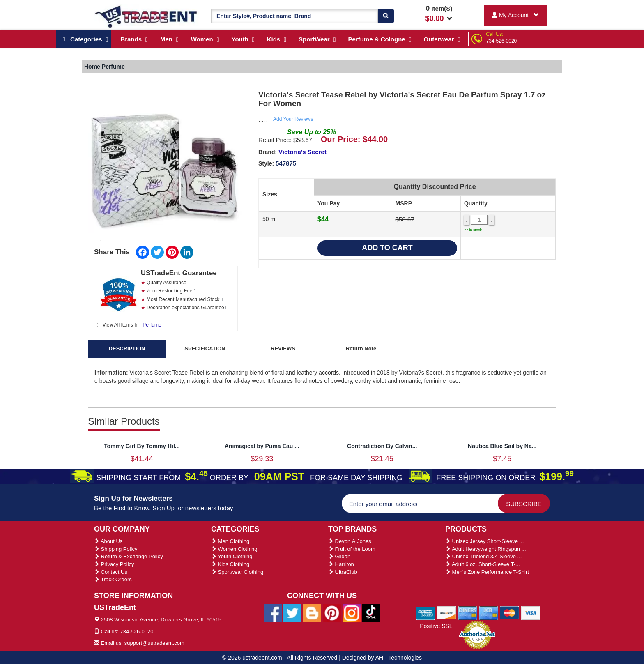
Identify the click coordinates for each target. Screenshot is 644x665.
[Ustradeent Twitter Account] (292, 613)
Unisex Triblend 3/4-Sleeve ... (483, 556)
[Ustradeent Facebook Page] (273, 613)
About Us (108, 541)
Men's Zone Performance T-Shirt (487, 572)
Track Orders (113, 579)
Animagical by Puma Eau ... (262, 446)
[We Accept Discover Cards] (447, 612)
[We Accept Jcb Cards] (489, 612)
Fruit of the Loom (352, 549)
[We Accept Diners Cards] (468, 612)
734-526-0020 (502, 41)
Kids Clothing (230, 564)
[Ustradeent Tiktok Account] (371, 613)
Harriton (341, 564)
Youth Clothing (232, 556)
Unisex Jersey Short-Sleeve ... (484, 541)
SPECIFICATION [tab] (205, 349)
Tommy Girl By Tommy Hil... (142, 446)
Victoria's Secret (302, 152)
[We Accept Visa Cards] (530, 612)
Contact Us (111, 572)
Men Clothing (230, 541)
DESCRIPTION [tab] (127, 349)
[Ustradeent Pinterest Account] (332, 613)
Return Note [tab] (361, 349)
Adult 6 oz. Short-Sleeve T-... (483, 564)
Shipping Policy (116, 549)
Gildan (339, 556)
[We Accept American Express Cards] (426, 612)
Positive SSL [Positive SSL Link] (436, 626)
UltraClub (343, 572)
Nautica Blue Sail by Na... (502, 446)
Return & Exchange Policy (129, 556)
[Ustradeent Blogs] (312, 613)
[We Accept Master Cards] (509, 612)
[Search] (386, 16)
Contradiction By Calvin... (382, 446)
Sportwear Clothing (237, 572)
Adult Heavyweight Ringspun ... (486, 549)
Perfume (152, 325)
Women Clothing (234, 549)
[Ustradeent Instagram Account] (352, 613)
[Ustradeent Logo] (146, 16)
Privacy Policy (114, 564)
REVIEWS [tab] (283, 349)
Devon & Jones (350, 541)
